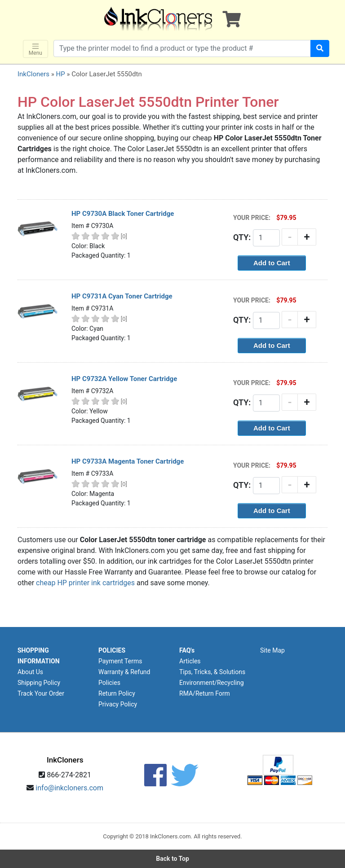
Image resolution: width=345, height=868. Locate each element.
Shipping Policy (39, 683)
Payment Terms (120, 661)
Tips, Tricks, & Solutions (212, 672)
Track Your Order (41, 693)
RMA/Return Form (205, 693)
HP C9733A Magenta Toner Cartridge (128, 461)
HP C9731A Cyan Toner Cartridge (122, 296)
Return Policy (117, 693)
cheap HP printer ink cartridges (85, 583)
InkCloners (33, 74)
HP (60, 74)
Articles (190, 661)
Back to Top (172, 859)
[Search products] (182, 48)
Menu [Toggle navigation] (35, 49)
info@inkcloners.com (69, 788)
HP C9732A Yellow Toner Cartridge (124, 379)
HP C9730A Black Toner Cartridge (123, 214)
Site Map (272, 650)
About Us (30, 672)
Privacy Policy (118, 704)
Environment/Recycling (212, 683)
